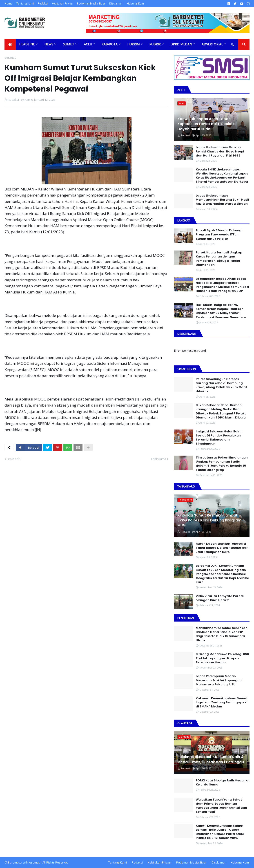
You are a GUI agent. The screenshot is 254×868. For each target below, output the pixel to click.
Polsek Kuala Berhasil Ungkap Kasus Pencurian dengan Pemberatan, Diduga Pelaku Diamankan (219, 259)
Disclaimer (116, 3)
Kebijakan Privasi (62, 3)
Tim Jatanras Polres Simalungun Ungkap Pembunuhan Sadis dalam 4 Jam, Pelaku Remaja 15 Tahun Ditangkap (222, 464)
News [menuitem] (49, 44)
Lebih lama (159, 459)
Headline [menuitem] (27, 44)
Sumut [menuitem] (69, 44)
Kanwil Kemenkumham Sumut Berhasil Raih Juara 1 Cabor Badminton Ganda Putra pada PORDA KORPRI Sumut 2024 (220, 832)
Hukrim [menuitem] (133, 44)
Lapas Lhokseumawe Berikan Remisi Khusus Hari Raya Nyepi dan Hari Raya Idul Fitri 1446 (220, 151)
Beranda (10, 58)
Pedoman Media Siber (91, 3)
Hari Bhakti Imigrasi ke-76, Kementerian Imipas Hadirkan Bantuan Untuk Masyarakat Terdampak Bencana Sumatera (221, 311)
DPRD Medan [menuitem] (181, 44)
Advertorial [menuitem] (212, 44)
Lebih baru (14, 459)
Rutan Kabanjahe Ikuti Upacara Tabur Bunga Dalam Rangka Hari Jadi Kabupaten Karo (222, 548)
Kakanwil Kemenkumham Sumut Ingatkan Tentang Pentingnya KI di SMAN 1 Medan (222, 702)
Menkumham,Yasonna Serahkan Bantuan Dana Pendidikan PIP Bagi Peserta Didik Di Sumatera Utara (222, 634)
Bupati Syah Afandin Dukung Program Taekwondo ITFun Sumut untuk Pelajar (219, 235)
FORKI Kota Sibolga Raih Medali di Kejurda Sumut (223, 783)
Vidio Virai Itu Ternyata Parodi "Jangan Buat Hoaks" (220, 598)
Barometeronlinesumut (24, 862)
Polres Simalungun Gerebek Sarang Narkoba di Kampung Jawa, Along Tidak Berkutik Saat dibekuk (221, 385)
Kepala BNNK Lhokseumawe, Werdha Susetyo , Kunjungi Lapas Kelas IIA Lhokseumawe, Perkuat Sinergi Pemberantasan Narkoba (222, 176)
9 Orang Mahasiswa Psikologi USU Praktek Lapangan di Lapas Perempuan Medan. (222, 658)
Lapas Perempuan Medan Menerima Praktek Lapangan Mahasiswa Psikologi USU (219, 680)
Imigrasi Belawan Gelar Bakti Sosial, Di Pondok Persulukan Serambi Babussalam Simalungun (219, 438)
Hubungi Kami (136, 3)
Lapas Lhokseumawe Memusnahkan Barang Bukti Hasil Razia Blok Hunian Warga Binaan (222, 200)
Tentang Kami (25, 3)
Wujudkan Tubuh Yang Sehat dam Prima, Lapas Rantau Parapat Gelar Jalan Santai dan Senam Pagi (221, 806)
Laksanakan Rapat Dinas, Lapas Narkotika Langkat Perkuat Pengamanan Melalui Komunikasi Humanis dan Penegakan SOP (222, 285)
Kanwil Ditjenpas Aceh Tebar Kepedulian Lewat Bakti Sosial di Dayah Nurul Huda (207, 124)
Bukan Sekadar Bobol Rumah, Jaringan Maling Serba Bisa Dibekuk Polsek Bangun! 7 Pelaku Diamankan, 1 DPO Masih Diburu (221, 411)
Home (8, 3)
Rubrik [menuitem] (155, 44)
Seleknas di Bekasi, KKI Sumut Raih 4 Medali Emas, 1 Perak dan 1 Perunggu (211, 759)
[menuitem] (10, 44)
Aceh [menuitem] (88, 44)
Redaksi (43, 3)
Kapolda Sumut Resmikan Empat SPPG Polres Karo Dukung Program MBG (209, 520)
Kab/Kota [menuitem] (110, 44)
